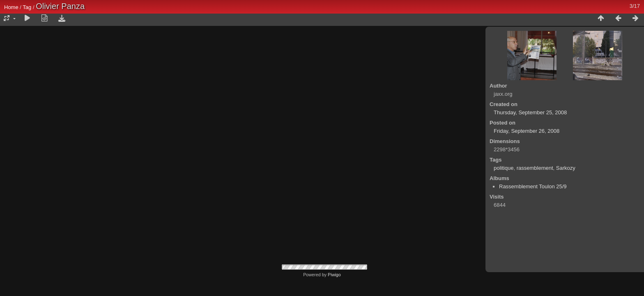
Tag (27, 7)
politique (504, 168)
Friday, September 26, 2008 (527, 131)
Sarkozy (566, 168)
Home (11, 7)
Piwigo (334, 275)
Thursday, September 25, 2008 (530, 112)
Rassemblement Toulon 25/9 (533, 186)
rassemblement (535, 168)
